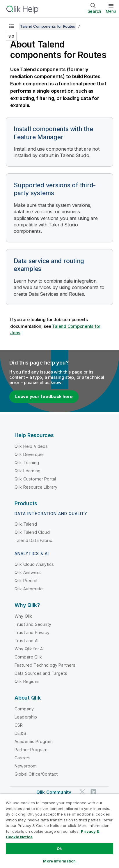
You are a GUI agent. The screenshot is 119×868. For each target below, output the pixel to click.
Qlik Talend (26, 524)
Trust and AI (26, 641)
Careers (23, 758)
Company (24, 709)
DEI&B (20, 733)
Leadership (26, 717)
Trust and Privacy (32, 632)
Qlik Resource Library (36, 487)
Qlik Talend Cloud (32, 532)
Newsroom (26, 766)
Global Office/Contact (36, 774)
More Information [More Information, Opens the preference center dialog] (59, 861)
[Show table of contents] (12, 26)
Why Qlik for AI (29, 649)
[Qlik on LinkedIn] (93, 792)
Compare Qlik (28, 657)
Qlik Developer (29, 454)
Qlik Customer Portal (35, 479)
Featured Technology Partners (45, 665)
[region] (59, 831)
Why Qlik (23, 616)
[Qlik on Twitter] (82, 792)
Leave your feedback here (44, 396)
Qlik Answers (28, 572)
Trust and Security (33, 624)
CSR (19, 725)
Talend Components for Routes (48, 26)
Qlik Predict (26, 581)
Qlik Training (27, 463)
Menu (111, 11)
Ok (59, 848)
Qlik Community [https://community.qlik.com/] (54, 792)
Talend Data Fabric (33, 540)
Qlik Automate (29, 589)
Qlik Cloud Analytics (34, 564)
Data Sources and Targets (41, 673)
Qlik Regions (27, 681)
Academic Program (34, 741)
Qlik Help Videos (31, 446)
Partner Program (31, 750)
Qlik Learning (27, 471)
